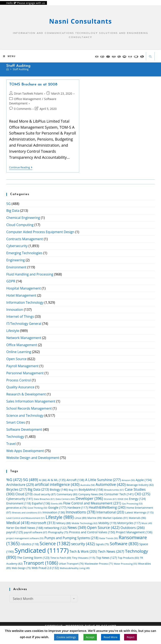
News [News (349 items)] (77, 527)
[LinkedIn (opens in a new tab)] (114, 57)
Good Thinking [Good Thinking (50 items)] (37, 508)
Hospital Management (24, 288)
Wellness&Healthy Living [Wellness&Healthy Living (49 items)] (75, 568)
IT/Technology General (24, 324)
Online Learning (19, 352)
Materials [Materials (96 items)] (137, 518)
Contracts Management (25, 239)
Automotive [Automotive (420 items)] (111, 484)
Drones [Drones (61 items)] (110, 499)
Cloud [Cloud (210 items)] (24, 494)
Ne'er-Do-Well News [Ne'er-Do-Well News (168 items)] (25, 528)
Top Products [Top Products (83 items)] (128, 558)
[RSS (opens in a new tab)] (142, 57)
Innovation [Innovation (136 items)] (54, 512)
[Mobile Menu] (9, 56)
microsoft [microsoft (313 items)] (43, 523)
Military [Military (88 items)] (64, 523)
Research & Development (26, 394)
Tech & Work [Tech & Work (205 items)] (83, 551)
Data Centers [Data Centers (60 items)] (65, 499)
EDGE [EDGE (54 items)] (123, 499)
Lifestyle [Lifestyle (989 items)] (60, 517)
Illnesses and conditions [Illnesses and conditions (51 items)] (27, 513)
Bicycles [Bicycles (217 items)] (17, 489)
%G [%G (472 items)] (14, 480)
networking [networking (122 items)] (55, 528)
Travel (11, 444)
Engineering (16, 260)
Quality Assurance (20, 387)
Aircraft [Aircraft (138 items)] (75, 480)
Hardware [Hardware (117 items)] (78, 507)
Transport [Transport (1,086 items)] (41, 563)
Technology (15, 437)
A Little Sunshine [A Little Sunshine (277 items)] (103, 480)
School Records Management (29, 408)
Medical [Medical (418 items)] (18, 523)
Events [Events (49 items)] (57, 504)
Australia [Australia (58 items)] (87, 485)
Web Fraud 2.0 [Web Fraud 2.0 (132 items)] (45, 568)
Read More (110, 637)
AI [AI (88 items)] (43, 480)
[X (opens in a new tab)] (97, 57)
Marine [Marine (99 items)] (95, 518)
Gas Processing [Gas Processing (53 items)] (132, 504)
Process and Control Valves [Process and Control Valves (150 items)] (92, 532)
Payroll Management (22, 366)
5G (8, 204)
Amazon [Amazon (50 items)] (128, 480)
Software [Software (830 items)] (124, 544)
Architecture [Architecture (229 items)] (20, 485)
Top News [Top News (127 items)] (106, 558)
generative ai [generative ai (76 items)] (16, 508)
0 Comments (23, 109)
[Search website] (150, 57)
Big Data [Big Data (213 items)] (38, 489)
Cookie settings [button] (66, 637)
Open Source (16, 359)
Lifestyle (13, 331)
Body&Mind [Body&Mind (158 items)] (91, 489)
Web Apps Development (25, 451)
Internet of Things (20, 316)
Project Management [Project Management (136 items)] (134, 532)
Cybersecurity (17, 246)
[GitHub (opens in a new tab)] (124, 57)
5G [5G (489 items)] (31, 480)
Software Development (24, 429)
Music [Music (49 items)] (147, 523)
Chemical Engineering (23, 218)
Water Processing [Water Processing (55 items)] (125, 564)
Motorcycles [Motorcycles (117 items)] (129, 523)
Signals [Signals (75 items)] (102, 544)
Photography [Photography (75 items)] (58, 532)
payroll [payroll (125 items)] (15, 532)
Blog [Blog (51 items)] (73, 490)
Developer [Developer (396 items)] (89, 498)
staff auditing (21, 69)
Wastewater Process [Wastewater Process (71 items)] (99, 564)
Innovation (15, 310)
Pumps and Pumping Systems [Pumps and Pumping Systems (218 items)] (71, 538)
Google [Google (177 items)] (57, 507)
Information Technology (25, 302)
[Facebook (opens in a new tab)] (102, 57)
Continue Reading (21, 168)
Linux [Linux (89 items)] (81, 518)
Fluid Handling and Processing (30, 274)
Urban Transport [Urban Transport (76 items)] (71, 564)
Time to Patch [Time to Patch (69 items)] (61, 558)
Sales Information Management (31, 401)
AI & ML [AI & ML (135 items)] (56, 480)
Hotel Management (21, 295)
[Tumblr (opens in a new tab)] (119, 57)
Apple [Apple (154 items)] (144, 480)
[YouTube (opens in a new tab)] (136, 57)
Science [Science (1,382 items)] (55, 543)
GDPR (11, 281)
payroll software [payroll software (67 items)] (36, 532)
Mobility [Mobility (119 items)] (107, 523)
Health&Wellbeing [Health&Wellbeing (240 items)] (107, 507)
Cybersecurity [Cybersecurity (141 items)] (20, 499)
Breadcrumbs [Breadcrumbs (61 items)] (114, 490)
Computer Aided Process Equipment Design (40, 232)
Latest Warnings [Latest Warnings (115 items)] (139, 512)
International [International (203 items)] (110, 512)
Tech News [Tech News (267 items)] (111, 551)
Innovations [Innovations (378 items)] (81, 512)
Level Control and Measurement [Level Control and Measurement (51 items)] (25, 518)
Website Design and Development (33, 458)
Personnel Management (25, 373)
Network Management (24, 338)
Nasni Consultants (80, 21)
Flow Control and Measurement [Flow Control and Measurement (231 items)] (92, 503)
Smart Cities (16, 422)
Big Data (13, 211)
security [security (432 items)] (83, 544)
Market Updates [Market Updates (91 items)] (115, 518)
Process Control (19, 380)
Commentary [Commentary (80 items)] (67, 494)
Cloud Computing (20, 225)
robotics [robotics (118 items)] (30, 544)
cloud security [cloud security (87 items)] (44, 494)
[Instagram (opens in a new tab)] (108, 57)
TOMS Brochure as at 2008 (33, 84)
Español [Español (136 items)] (41, 503)
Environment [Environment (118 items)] (19, 503)
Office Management (28, 99)
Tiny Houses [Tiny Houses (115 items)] (84, 558)
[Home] (8, 69)
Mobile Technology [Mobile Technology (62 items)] (85, 523)
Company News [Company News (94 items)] (91, 494)
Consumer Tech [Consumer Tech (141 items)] (119, 494)
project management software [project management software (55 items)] (25, 538)
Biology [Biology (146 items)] (59, 490)
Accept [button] (90, 637)
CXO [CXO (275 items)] (142, 494)
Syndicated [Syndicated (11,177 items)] (42, 550)
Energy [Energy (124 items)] (137, 499)
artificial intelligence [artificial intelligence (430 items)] (57, 484)
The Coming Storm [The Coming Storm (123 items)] (33, 558)
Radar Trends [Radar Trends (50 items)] (109, 538)
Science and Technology (25, 415)
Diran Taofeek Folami (29, 93)
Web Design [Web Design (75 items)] (21, 568)
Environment (16, 267)
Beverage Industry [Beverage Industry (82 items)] (140, 485)
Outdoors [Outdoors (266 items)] (132, 528)
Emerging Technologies (24, 253)
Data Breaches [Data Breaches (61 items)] (44, 499)
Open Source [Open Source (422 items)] (103, 527)
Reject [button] (130, 637)
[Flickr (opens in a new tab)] (130, 57)
